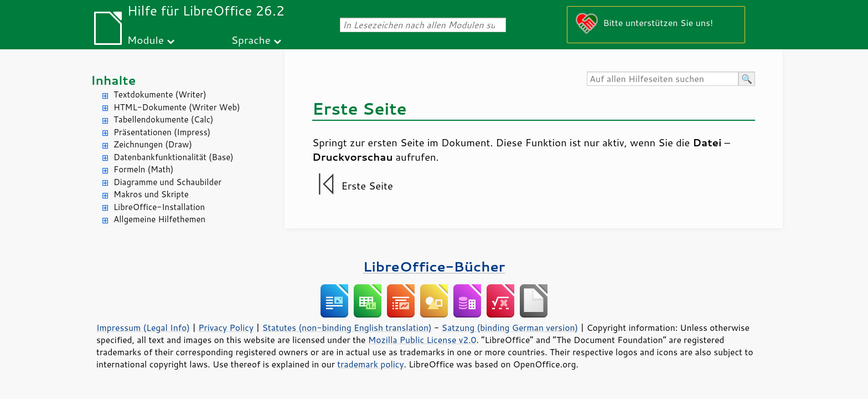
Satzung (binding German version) (510, 328)
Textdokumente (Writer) (160, 94)
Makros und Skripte (151, 194)
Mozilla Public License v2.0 (422, 340)
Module (146, 40)
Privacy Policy (226, 328)
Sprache (250, 40)
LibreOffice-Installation (159, 207)
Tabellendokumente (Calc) (163, 119)
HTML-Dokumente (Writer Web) (177, 107)
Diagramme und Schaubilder (167, 182)
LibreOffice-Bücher (434, 266)
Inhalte (113, 80)
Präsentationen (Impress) (162, 132)
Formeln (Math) (143, 169)
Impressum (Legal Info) (143, 328)
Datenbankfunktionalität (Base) (174, 157)
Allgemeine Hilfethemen (159, 219)
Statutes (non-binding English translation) (347, 328)
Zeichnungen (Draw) (153, 144)
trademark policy (370, 364)
